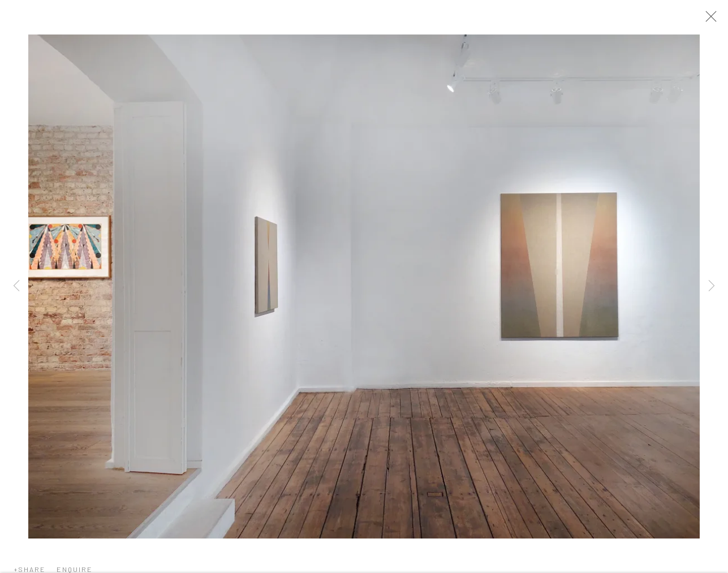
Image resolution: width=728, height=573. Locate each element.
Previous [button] (16, 286)
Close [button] (712, 20)
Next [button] (712, 286)
